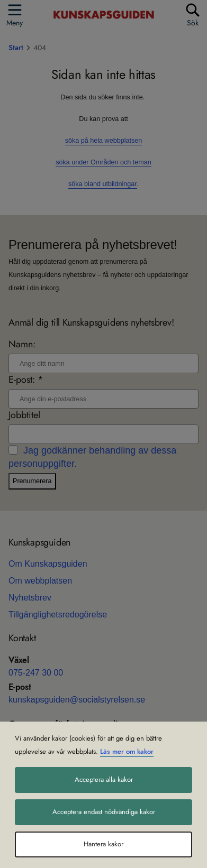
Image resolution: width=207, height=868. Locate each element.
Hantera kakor (103, 844)
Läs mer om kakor (127, 752)
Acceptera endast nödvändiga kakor (104, 812)
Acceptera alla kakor (104, 780)
